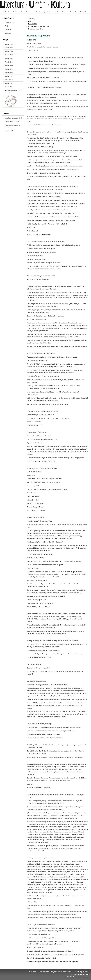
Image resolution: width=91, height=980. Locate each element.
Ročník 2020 (9, 66)
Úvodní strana (9, 22)
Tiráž (6, 26)
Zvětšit (69, 9)
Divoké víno (9, 130)
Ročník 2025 (9, 48)
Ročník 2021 (9, 62)
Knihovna (8, 33)
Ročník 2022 (9, 58)
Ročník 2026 (9, 44)
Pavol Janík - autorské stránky (12, 126)
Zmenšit (83, 9)
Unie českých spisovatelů (13, 118)
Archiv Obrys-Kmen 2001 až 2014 (13, 91)
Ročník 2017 (9, 76)
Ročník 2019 (9, 69)
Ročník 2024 (9, 51)
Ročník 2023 (9, 55)
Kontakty (8, 30)
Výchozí (76, 9)
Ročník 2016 (9, 80)
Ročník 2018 (9, 73)
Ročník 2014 (9, 87)
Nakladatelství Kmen (12, 122)
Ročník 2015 (9, 83)
